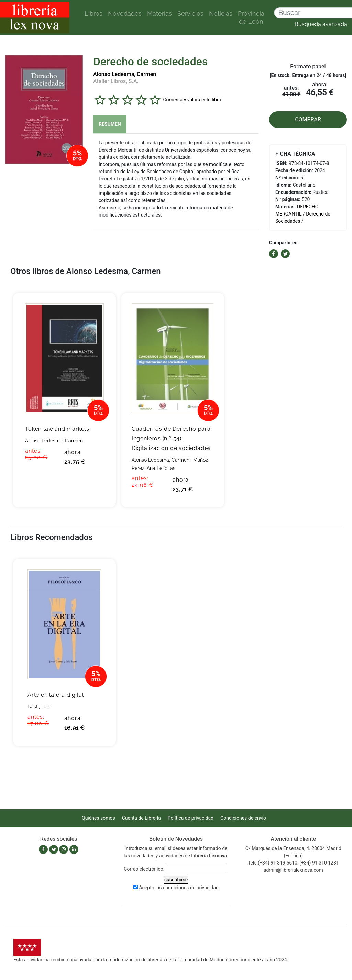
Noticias (221, 14)
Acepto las (179, 888)
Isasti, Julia (40, 707)
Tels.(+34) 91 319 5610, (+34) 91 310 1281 (293, 863)
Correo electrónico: (144, 869)
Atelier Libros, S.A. (116, 81)
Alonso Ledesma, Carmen (125, 74)
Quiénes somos (98, 818)
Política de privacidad (191, 818)
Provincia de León (251, 18)
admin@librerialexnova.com (293, 870)
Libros (93, 14)
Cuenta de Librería (141, 818)
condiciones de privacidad (191, 888)
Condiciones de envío (243, 818)
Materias (159, 14)
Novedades (125, 14)
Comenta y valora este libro (192, 99)
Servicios (190, 14)
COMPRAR (308, 119)
